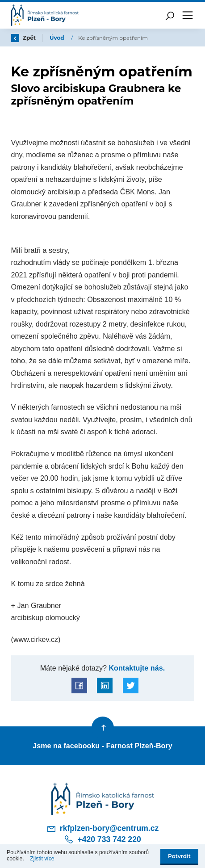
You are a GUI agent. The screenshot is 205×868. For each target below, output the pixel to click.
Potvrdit (179, 856)
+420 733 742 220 (102, 839)
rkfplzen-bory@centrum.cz (103, 829)
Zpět (24, 38)
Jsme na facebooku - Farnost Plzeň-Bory (102, 746)
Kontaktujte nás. (136, 668)
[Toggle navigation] (188, 15)
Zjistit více (42, 859)
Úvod (58, 38)
